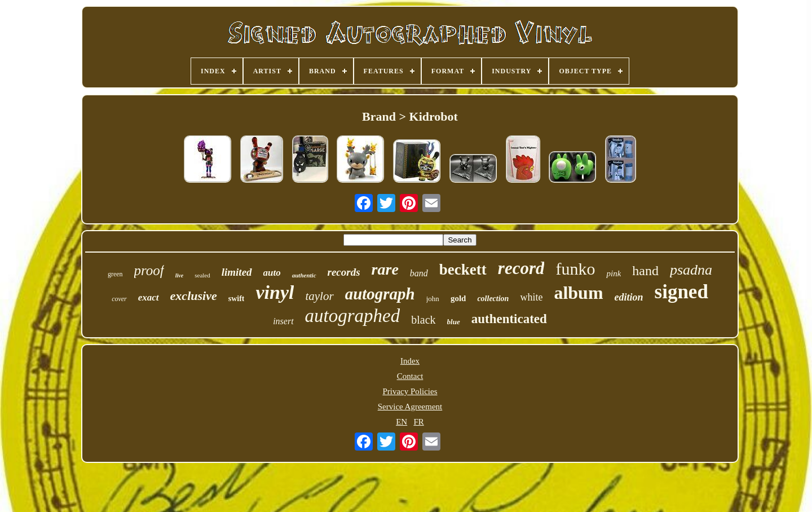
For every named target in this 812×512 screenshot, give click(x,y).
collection (493, 299)
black (423, 320)
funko (575, 269)
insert (283, 321)
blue (454, 322)
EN (401, 422)
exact (149, 297)
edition (629, 297)
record (521, 268)
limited (237, 272)
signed (681, 292)
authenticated (509, 319)
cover (119, 299)
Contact (410, 376)
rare (385, 269)
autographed (353, 316)
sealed (202, 275)
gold (458, 298)
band (419, 273)
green (115, 274)
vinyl (275, 292)
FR (418, 422)
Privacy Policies (410, 391)
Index (410, 361)
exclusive (194, 296)
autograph (380, 294)
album (578, 293)
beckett (463, 270)
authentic (304, 275)
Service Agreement (410, 407)
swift (237, 299)
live (179, 275)
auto (272, 273)
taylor (319, 296)
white (531, 297)
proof (149, 270)
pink (614, 273)
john (433, 299)
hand (645, 271)
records (344, 272)
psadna (691, 270)
